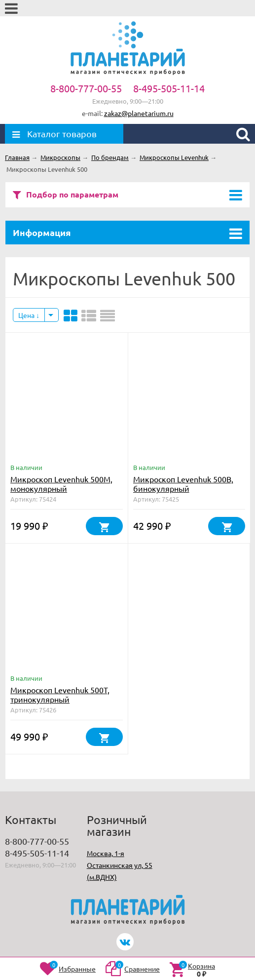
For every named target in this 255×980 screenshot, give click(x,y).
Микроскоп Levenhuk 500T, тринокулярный (60, 694)
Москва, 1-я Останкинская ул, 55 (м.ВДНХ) (120, 865)
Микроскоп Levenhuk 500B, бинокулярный (183, 484)
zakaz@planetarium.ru (139, 113)
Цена (29, 315)
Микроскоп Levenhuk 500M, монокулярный (61, 484)
